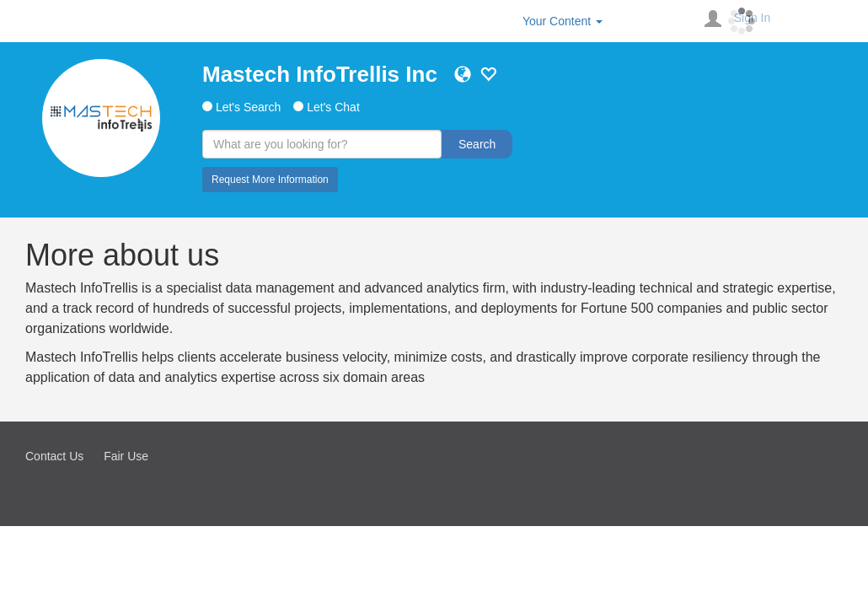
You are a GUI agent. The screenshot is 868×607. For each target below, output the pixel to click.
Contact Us (54, 456)
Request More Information (270, 180)
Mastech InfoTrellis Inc (320, 74)
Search (477, 144)
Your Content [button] (563, 21)
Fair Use (126, 456)
